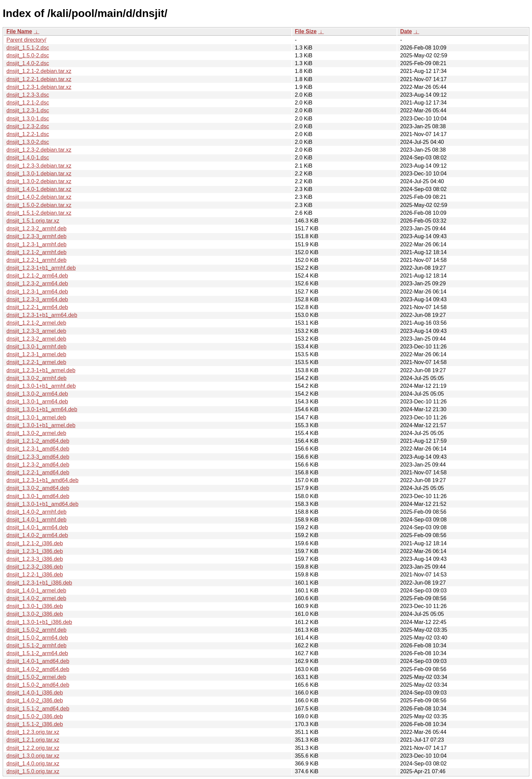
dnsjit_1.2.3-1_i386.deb (35, 551)
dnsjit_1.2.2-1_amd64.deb (38, 472)
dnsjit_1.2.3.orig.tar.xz (33, 732)
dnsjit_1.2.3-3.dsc (28, 95)
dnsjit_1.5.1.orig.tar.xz (33, 221)
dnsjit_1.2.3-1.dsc (28, 110)
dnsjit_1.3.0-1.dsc (28, 119)
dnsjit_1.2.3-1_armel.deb (36, 354)
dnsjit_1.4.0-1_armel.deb (36, 591)
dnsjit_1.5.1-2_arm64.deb (37, 653)
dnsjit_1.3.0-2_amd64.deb (38, 488)
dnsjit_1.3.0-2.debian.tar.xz (39, 181)
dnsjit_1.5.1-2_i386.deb (35, 724)
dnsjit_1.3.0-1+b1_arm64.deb (42, 409)
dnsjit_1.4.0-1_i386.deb (35, 693)
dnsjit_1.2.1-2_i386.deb (35, 543)
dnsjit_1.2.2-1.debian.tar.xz (39, 79)
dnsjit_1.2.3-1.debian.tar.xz (39, 87)
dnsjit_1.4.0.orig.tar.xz (33, 764)
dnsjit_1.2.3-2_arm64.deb (37, 283)
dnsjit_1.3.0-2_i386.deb (35, 614)
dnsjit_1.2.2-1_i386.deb (35, 575)
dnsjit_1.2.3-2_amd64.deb (38, 465)
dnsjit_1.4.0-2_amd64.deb (38, 669)
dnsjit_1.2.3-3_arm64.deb (37, 299)
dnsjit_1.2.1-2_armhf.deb (36, 252)
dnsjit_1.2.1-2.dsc (28, 103)
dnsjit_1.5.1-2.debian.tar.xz (39, 213)
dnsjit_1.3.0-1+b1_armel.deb (41, 425)
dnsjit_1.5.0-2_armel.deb (36, 677)
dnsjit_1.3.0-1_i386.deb (35, 606)
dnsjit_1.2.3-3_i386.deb (35, 559)
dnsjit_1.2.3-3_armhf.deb (36, 236)
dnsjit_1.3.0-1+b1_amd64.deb (42, 504)
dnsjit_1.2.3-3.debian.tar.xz (39, 166)
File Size (306, 31)
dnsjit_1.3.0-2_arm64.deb (37, 394)
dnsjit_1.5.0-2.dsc (28, 55)
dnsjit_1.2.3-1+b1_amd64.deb (42, 480)
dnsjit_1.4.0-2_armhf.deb (36, 512)
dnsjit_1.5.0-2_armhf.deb (36, 630)
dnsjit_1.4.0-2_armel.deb (36, 598)
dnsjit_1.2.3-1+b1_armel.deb (41, 370)
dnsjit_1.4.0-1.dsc (28, 158)
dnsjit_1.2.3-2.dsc (28, 126)
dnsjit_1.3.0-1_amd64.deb (38, 496)
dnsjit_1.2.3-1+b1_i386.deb (39, 583)
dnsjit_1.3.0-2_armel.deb (36, 433)
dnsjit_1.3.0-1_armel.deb (36, 417)
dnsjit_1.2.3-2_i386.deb (35, 567)
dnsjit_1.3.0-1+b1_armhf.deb (41, 386)
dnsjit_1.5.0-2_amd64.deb (38, 685)
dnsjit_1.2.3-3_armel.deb (36, 331)
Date (406, 31)
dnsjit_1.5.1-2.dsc (28, 48)
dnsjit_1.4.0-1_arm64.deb (37, 527)
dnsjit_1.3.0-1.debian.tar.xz (39, 174)
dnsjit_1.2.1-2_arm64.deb (37, 276)
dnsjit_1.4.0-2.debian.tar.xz (39, 197)
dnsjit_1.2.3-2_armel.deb (36, 339)
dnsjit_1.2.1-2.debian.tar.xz (39, 71)
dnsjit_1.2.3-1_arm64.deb (37, 292)
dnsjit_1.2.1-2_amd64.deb (38, 441)
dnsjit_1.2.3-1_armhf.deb (36, 244)
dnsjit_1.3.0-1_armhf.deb (36, 347)
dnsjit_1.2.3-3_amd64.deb (38, 457)
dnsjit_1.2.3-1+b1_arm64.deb (42, 315)
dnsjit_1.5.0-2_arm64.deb (37, 638)
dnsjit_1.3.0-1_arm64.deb (37, 402)
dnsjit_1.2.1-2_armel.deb (36, 323)
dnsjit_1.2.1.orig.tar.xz (33, 740)
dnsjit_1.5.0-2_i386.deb (35, 716)
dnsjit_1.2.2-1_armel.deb (36, 362)
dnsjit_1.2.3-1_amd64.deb (38, 449)
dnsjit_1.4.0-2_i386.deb (35, 700)
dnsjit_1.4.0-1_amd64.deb (38, 661)
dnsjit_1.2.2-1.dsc (28, 134)
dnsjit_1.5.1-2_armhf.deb (36, 645)
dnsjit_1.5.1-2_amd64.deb (38, 709)
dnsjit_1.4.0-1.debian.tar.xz (39, 189)
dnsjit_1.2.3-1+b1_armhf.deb (41, 268)
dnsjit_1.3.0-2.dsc (28, 142)
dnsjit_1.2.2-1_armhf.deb (36, 260)
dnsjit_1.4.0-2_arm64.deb (37, 535)
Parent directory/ (26, 40)
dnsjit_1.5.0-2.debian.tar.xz (39, 205)
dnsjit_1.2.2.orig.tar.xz (33, 748)
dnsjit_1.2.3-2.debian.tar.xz (39, 150)
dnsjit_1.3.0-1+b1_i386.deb (39, 622)
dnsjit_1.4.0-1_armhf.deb (36, 520)
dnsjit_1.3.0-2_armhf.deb (36, 378)
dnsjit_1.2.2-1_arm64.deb (37, 307)
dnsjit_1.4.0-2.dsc (28, 63)
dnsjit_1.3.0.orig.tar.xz (33, 756)
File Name (19, 31)
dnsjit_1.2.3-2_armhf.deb (36, 229)
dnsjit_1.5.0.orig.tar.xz (33, 771)
